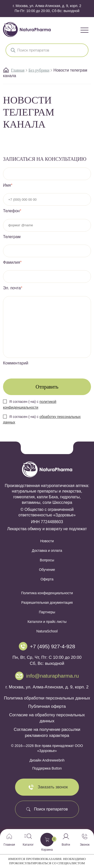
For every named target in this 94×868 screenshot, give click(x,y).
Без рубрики (39, 70)
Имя (8, 185)
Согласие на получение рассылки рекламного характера (47, 733)
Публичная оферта (47, 706)
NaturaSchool (47, 631)
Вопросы (47, 560)
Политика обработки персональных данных (47, 698)
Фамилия (12, 262)
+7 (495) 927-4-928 (52, 646)
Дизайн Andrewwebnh (47, 760)
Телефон (12, 211)
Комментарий (16, 363)
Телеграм (12, 237)
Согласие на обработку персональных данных (47, 718)
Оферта (47, 579)
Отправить (47, 387)
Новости (47, 541)
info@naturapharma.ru (52, 676)
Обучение (47, 570)
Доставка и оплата (47, 551)
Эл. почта (13, 288)
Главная (18, 70)
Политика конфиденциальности (47, 593)
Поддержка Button (47, 768)
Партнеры (47, 612)
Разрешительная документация (47, 603)
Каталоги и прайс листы (47, 622)
